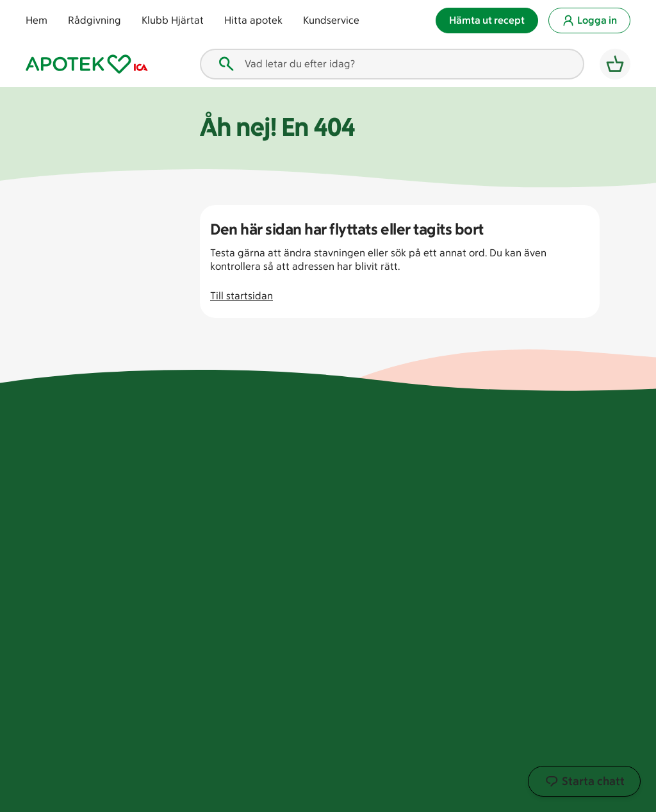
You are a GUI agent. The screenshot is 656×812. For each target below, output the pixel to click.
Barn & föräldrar (567, 488)
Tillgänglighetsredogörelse (373, 660)
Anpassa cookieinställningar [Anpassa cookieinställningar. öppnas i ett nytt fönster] (291, 796)
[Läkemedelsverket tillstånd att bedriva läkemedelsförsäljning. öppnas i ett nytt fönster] (217, 748)
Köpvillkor (443, 580)
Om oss (327, 464)
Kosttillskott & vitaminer (562, 543)
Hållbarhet (335, 512)
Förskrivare (446, 488)
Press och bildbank (354, 636)
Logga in (589, 21)
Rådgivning (94, 20)
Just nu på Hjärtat (351, 536)
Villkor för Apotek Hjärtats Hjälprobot (465, 673)
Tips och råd (62, 486)
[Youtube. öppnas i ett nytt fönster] (483, 758)
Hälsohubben (561, 635)
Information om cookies (409, 796)
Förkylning (554, 512)
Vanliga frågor (453, 464)
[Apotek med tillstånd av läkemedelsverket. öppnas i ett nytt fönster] (79, 748)
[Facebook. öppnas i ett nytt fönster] (431, 758)
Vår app (549, 659)
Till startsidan (242, 296)
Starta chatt (584, 781)
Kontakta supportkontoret (348, 605)
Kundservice (331, 20)
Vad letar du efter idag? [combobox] (286, 64)
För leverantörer (348, 488)
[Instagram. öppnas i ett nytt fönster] (457, 758)
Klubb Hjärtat (173, 20)
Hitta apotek (253, 20)
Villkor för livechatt (464, 642)
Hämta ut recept (487, 20)
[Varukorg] (615, 64)
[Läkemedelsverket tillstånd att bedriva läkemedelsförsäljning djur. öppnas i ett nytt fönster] (163, 748)
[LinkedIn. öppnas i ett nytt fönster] (510, 758)
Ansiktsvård (558, 464)
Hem (37, 20)
